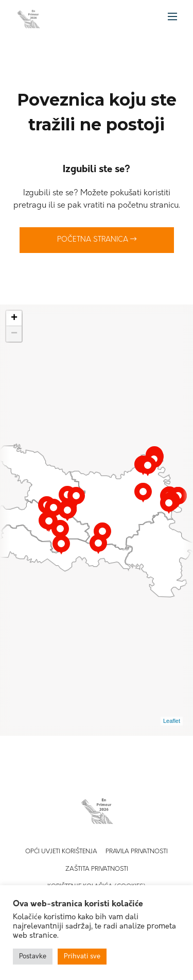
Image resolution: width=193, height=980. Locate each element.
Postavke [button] (33, 957)
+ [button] (14, 318)
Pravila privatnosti (137, 852)
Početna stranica (97, 240)
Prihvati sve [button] (82, 957)
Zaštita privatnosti (97, 869)
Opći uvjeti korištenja (61, 852)
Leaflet (172, 721)
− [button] (14, 334)
